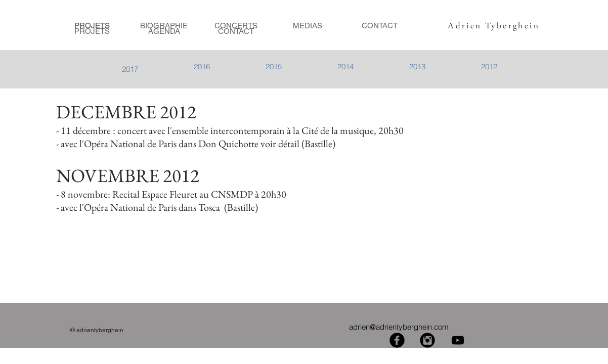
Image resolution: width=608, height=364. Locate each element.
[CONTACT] (379, 25)
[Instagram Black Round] (427, 340)
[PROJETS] (92, 31)
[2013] (417, 66)
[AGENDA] (164, 31)
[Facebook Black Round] (397, 340)
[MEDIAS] (308, 25)
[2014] (345, 66)
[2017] (130, 69)
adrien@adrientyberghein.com (399, 327)
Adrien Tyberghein (494, 25)
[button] (274, 66)
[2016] (202, 66)
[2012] (489, 66)
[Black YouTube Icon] (458, 340)
